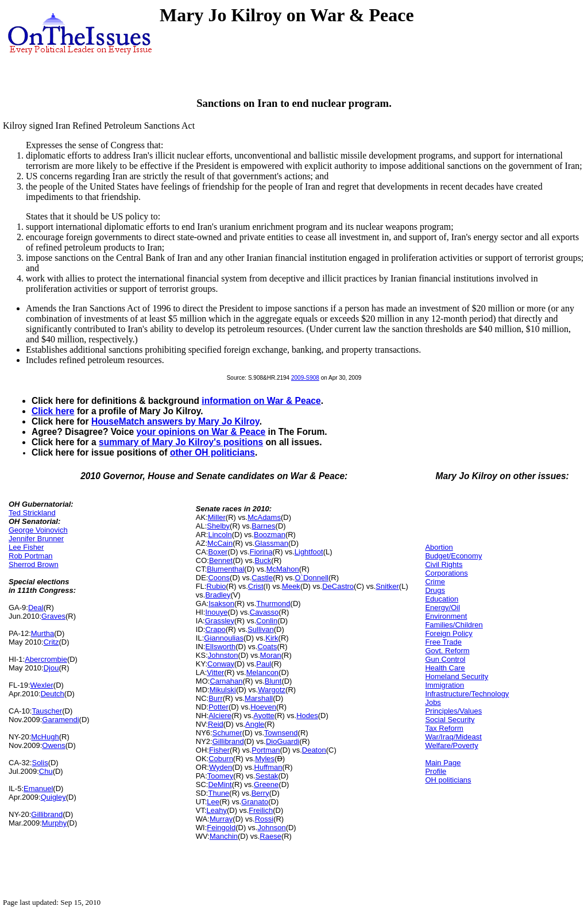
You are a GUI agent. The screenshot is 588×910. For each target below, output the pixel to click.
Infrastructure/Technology (467, 694)
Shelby (218, 526)
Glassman (271, 543)
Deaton (314, 750)
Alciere (220, 716)
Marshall (259, 698)
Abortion (439, 547)
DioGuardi (283, 741)
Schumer (227, 733)
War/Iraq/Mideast (453, 737)
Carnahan (226, 681)
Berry (260, 793)
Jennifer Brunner (36, 539)
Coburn (221, 759)
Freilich (261, 810)
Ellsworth (220, 647)
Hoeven (263, 707)
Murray (221, 819)
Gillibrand (47, 814)
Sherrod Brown (34, 564)
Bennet (221, 560)
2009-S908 (305, 378)
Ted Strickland (32, 513)
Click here (53, 411)
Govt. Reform (447, 651)
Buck (263, 560)
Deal (36, 608)
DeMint (220, 784)
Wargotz (272, 690)
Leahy (217, 810)
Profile (436, 771)
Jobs (433, 702)
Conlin (267, 621)
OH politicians (448, 780)
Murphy (54, 823)
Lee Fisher (26, 547)
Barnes (263, 526)
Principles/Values (453, 711)
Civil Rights (444, 564)
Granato (255, 802)
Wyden (220, 767)
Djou (51, 668)
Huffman (268, 767)
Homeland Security (457, 676)
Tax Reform (444, 728)
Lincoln (220, 535)
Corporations (446, 573)
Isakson (221, 604)
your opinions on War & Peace (201, 432)
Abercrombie (46, 659)
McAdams (264, 517)
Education (442, 599)
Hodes (307, 716)
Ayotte (264, 716)
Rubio (216, 586)
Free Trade (443, 642)
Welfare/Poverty (451, 745)
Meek (291, 586)
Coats (267, 647)
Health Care (445, 668)
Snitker (387, 586)
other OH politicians (212, 452)
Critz (51, 642)
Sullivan (261, 629)
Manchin (224, 836)
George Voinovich (38, 530)
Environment (446, 616)
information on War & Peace (261, 401)
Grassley (220, 621)
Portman (266, 750)
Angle (255, 724)
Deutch (53, 694)
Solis (40, 763)
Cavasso (264, 612)
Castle (262, 578)
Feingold (221, 828)
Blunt (273, 681)
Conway (221, 664)
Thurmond (273, 604)
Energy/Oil (442, 608)
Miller (217, 517)
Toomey (220, 776)
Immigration (444, 685)
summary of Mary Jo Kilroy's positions (181, 442)
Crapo (215, 629)
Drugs (435, 590)
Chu (46, 771)
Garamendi (60, 720)
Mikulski (223, 690)
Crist (256, 586)
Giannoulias (224, 638)
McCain (220, 543)
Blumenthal (225, 569)
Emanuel (38, 788)
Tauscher (47, 711)
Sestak (267, 776)
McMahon (283, 569)
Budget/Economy (453, 556)
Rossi (264, 819)
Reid (216, 724)
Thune (218, 793)
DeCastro (338, 586)
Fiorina (261, 552)
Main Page (443, 763)
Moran (271, 655)
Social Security (450, 720)
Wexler (42, 685)
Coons (219, 578)
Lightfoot (309, 552)
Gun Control (445, 659)
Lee (213, 802)
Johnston (223, 655)
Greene (266, 784)
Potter (218, 707)
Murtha (42, 633)
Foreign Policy (448, 633)
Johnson (271, 828)
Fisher (219, 750)
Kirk (272, 638)
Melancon (262, 672)
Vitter (215, 672)
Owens (53, 745)
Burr (216, 698)
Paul (264, 664)
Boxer (218, 552)
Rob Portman (31, 556)
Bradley (218, 595)
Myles (265, 759)
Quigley (53, 797)
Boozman (270, 535)
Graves (53, 616)
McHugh (45, 737)
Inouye (216, 612)
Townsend (281, 733)
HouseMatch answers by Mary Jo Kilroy (175, 421)
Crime (435, 582)
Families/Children (454, 625)
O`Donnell (312, 578)
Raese (270, 836)
